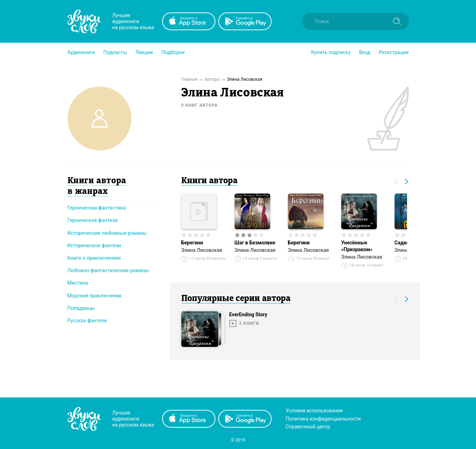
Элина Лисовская (202, 250)
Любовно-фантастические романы (108, 270)
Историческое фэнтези (94, 245)
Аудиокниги (81, 52)
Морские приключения (95, 296)
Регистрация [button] (394, 52)
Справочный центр (308, 427)
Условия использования (314, 411)
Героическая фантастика (97, 208)
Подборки (173, 52)
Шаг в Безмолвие (255, 243)
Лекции (144, 52)
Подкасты (115, 52)
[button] (81, 52)
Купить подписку (331, 52)
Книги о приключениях (94, 258)
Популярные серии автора (236, 299)
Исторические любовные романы (107, 233)
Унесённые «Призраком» (357, 246)
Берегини (192, 243)
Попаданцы (81, 308)
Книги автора (209, 181)
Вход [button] (365, 52)
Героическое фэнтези (93, 220)
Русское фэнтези (87, 321)
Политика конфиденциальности (323, 419)
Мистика (78, 283)
